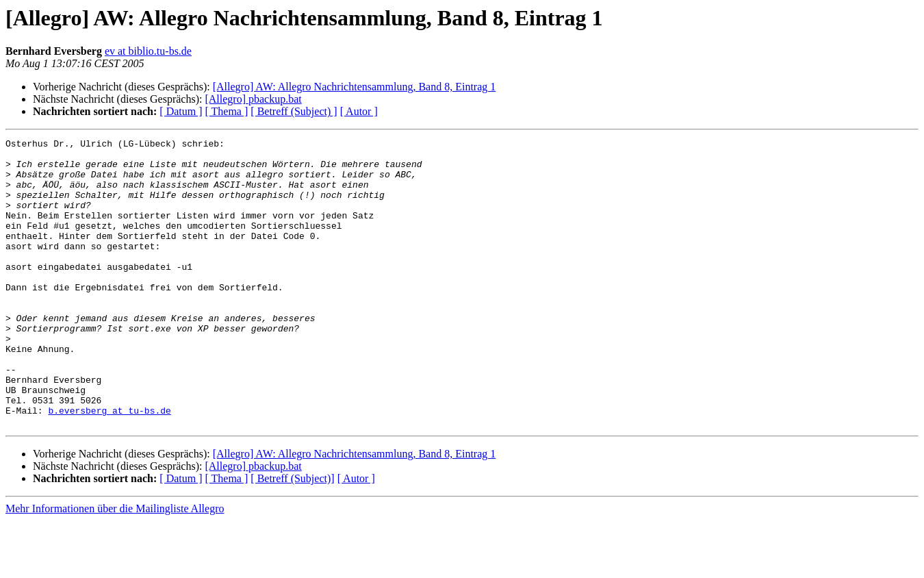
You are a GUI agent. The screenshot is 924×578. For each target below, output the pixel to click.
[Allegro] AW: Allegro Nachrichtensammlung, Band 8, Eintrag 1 (355, 87)
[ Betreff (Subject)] (292, 536)
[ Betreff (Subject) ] (294, 111)
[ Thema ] (227, 111)
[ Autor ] (359, 111)
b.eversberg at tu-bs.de (109, 466)
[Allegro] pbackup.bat (253, 99)
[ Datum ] (181, 111)
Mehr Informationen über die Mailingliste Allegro (115, 566)
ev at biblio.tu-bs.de (148, 51)
